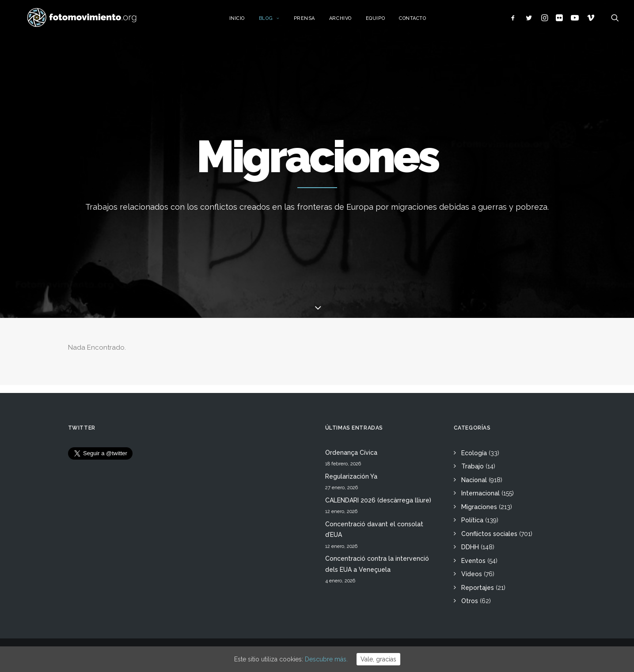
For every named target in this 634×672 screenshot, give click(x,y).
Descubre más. (326, 659)
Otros (470, 601)
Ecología (474, 453)
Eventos (473, 561)
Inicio (245, 21)
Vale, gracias (378, 659)
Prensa (313, 21)
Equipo (384, 21)
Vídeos (472, 574)
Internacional (480, 493)
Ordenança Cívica (351, 453)
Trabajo (473, 466)
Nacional (474, 480)
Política (472, 520)
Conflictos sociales (489, 534)
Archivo (349, 21)
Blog (278, 21)
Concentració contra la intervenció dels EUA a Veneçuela (377, 564)
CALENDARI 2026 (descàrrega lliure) (378, 500)
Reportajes (478, 588)
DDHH (470, 547)
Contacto (421, 21)
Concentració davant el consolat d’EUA (374, 530)
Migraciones (479, 507)
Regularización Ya (351, 476)
